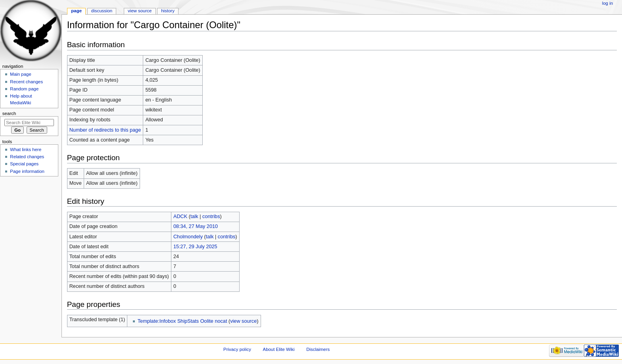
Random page (24, 89)
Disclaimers (318, 349)
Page (76, 11)
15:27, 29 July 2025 (195, 247)
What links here (26, 149)
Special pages (24, 164)
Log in (608, 3)
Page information (27, 171)
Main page (21, 74)
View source (140, 11)
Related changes (27, 157)
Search (9, 113)
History (168, 11)
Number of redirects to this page (105, 130)
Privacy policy (237, 349)
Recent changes (26, 82)
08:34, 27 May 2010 (196, 226)
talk (194, 216)
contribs (211, 216)
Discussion (102, 11)
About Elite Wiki (279, 349)
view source (243, 321)
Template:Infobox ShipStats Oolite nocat (182, 321)
